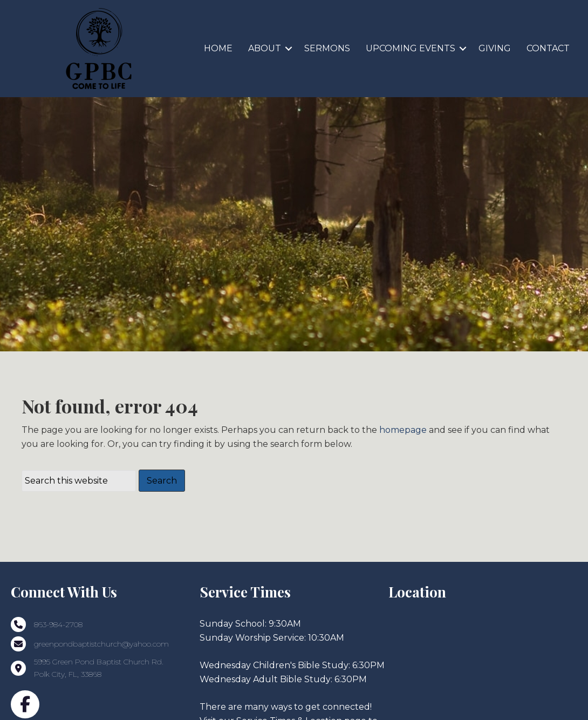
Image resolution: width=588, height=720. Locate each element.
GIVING (495, 48)
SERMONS (327, 48)
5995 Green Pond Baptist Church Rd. (100, 696)
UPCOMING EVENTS (411, 48)
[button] (289, 49)
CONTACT (548, 48)
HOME (218, 48)
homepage (403, 463)
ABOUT (265, 48)
